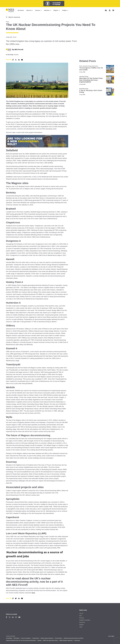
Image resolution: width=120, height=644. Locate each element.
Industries (47, 10)
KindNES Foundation (85, 620)
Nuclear (16, 55)
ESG (81, 616)
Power (7, 22)
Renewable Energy (84, 89)
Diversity (82, 618)
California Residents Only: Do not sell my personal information (21, 640)
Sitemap (40, 640)
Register (81, 625)
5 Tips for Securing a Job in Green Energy (91, 91)
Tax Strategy (9, 638)
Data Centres (95, 66)
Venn (113, 636)
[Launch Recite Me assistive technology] (54, 4)
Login (81, 627)
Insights (65, 10)
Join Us (81, 613)
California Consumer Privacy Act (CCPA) (73, 638)
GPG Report (17, 638)
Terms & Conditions (26, 638)
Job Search (21, 10)
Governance (77, 640)
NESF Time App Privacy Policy (50, 640)
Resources (82, 622)
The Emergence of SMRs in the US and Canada (91, 69)
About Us (29, 10)
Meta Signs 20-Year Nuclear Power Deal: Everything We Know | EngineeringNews (91, 80)
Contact (8, 610)
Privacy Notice (59, 638)
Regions (56, 10)
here (33, 593)
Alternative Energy (87, 66)
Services (38, 10)
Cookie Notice (36, 638)
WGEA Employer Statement (66, 640)
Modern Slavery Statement (47, 638)
